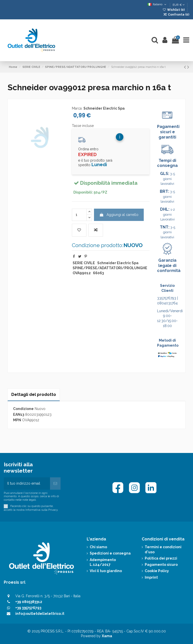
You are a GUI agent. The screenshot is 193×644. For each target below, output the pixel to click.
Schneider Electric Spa (104, 108)
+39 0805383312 (29, 602)
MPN (17, 420)
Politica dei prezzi (161, 558)
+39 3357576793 (28, 608)
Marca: (77, 108)
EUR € (179, 5)
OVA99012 (82, 273)
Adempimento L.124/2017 (103, 562)
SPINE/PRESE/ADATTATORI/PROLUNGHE (110, 268)
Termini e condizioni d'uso (163, 549)
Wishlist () (174, 10)
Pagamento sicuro (161, 565)
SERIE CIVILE (84, 263)
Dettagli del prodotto (34, 395)
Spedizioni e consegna (110, 553)
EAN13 (19, 415)
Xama (107, 636)
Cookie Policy (157, 571)
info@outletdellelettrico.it (40, 614)
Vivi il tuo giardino (106, 571)
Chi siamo (98, 547)
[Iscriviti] (55, 484)
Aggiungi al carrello (119, 215)
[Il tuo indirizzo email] (27, 484)
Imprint (151, 577)
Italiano (157, 4)
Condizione (23, 409)
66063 (98, 273)
